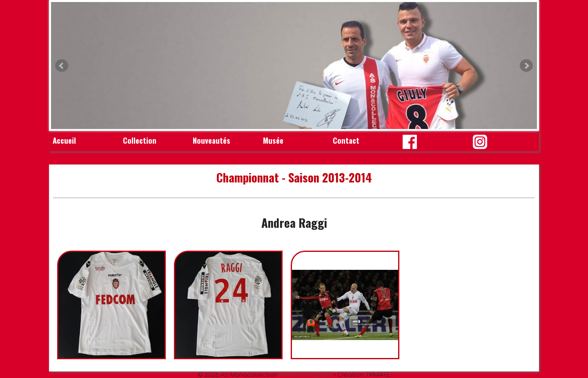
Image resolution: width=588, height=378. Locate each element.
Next (526, 66)
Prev (62, 66)
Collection (140, 140)
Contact (346, 140)
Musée (273, 140)
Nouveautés (212, 140)
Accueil (64, 140)
